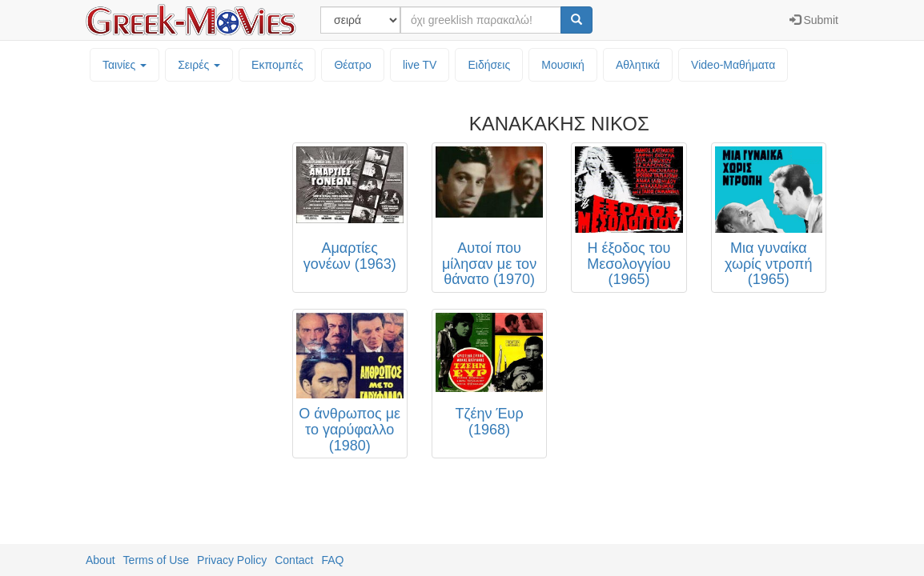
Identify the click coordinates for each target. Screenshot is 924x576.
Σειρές (199, 65)
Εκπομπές (277, 65)
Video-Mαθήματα (733, 65)
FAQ (332, 560)
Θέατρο (353, 65)
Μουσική (563, 65)
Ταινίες (125, 65)
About (100, 560)
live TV (420, 65)
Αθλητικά (638, 65)
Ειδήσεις (489, 65)
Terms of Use (156, 560)
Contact (294, 560)
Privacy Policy (232, 560)
